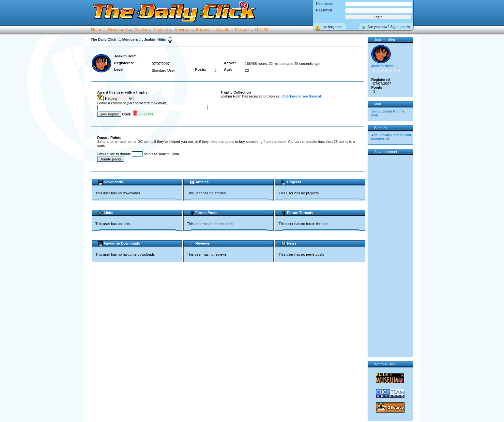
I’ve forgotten (332, 27)
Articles (141, 30)
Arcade (223, 30)
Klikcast (242, 30)
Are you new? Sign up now (389, 27)
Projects (161, 30)
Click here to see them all (301, 96)
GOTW (262, 30)
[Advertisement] (229, 299)
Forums (203, 30)
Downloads (118, 30)
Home (97, 30)
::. (119, 39)
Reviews (183, 30)
